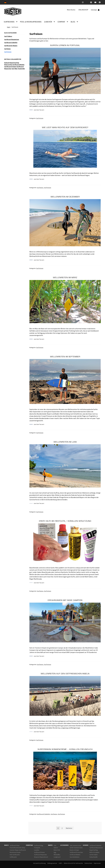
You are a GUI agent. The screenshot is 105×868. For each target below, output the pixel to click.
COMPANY (61, 22)
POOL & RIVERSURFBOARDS (31, 22)
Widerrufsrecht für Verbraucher (73, 863)
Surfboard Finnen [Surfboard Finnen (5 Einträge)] (10, 67)
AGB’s (60, 863)
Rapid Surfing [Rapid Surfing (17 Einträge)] (14, 63)
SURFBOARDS (9, 22)
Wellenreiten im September (65, 357)
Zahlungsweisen (52, 863)
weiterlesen (37, 110)
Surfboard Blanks (75, 855)
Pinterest (92, 2)
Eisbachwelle (94, 857)
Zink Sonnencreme (75, 845)
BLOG (73, 22)
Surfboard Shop (15, 845)
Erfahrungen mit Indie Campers (65, 600)
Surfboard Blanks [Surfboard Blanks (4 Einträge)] (18, 65)
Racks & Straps (74, 850)
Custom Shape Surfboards (18, 850)
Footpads (37, 848)
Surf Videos (8, 36)
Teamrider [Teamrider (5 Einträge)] (21, 69)
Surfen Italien (94, 855)
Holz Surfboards (15, 855)
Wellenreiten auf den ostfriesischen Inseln (65, 674)
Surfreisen (40, 118)
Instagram (84, 2)
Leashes (37, 850)
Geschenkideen (75, 857)
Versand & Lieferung (39, 863)
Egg (55, 852)
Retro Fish (57, 850)
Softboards (13, 857)
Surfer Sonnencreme (76, 848)
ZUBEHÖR (48, 22)
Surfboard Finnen (39, 852)
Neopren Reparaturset (41, 857)
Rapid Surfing (94, 850)
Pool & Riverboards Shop (17, 848)
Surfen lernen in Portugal (65, 45)
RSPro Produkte (94, 852)
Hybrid (56, 848)
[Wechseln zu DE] (5, 2)
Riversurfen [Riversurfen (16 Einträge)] (8, 65)
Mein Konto (71, 10)
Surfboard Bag (39, 845)
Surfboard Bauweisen (12, 39)
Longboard (57, 857)
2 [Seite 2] (62, 828)
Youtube (96, 2)
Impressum (97, 863)
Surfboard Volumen (95, 845)
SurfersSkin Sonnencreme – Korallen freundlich (65, 749)
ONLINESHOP (83, 10)
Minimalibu (57, 855)
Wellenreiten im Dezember (65, 197)
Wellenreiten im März (65, 278)
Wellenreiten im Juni (65, 442)
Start (9, 27)
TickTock (88, 2)
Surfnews (40, 188)
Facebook (100, 2)
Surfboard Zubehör (43, 814)
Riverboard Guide (15, 852)
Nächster (69, 828)
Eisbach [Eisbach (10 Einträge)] (7, 63)
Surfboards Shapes (11, 46)
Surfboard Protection (76, 852)
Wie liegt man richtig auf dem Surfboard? (65, 127)
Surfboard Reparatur (41, 855)
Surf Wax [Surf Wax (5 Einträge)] (15, 69)
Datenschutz (88, 863)
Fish (55, 845)
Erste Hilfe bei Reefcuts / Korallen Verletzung (65, 521)
